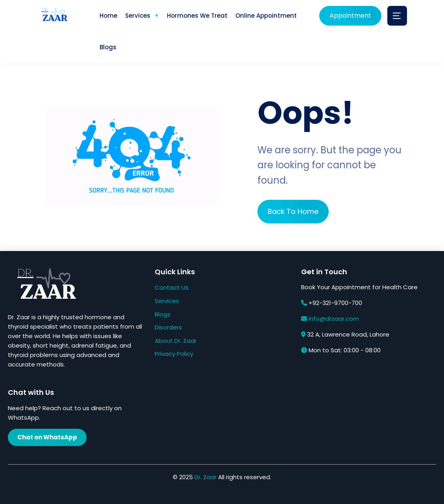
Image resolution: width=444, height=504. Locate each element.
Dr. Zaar (205, 477)
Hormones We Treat (197, 16)
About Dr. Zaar (176, 341)
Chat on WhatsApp (47, 437)
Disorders (168, 327)
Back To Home (293, 211)
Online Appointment (266, 16)
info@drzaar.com (334, 319)
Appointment (350, 16)
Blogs (108, 47)
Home (108, 16)
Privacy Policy (174, 354)
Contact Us (172, 287)
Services (138, 16)
